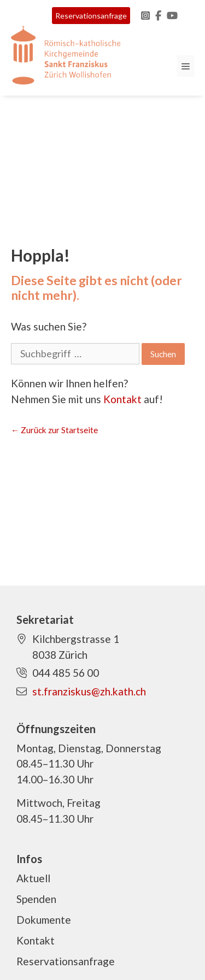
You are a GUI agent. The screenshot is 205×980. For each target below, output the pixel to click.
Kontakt (122, 399)
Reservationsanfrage (91, 16)
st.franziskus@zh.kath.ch (89, 691)
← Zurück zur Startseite (54, 430)
